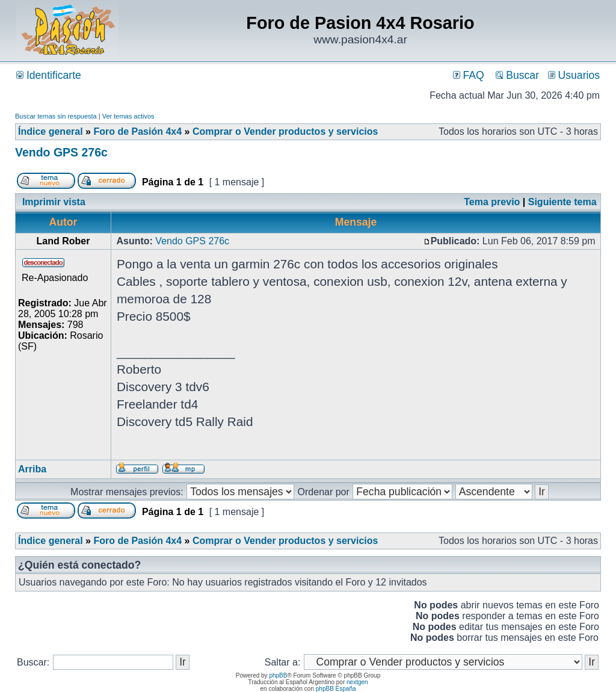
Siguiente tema (562, 202)
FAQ (469, 75)
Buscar (517, 75)
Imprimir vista (54, 202)
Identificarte (49, 75)
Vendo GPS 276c (61, 152)
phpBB (278, 675)
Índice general (51, 131)
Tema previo (492, 202)
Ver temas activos (128, 116)
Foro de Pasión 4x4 (137, 131)
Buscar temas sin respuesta (56, 116)
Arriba (32, 469)
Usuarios (574, 75)
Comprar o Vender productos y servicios (285, 131)
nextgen (357, 682)
